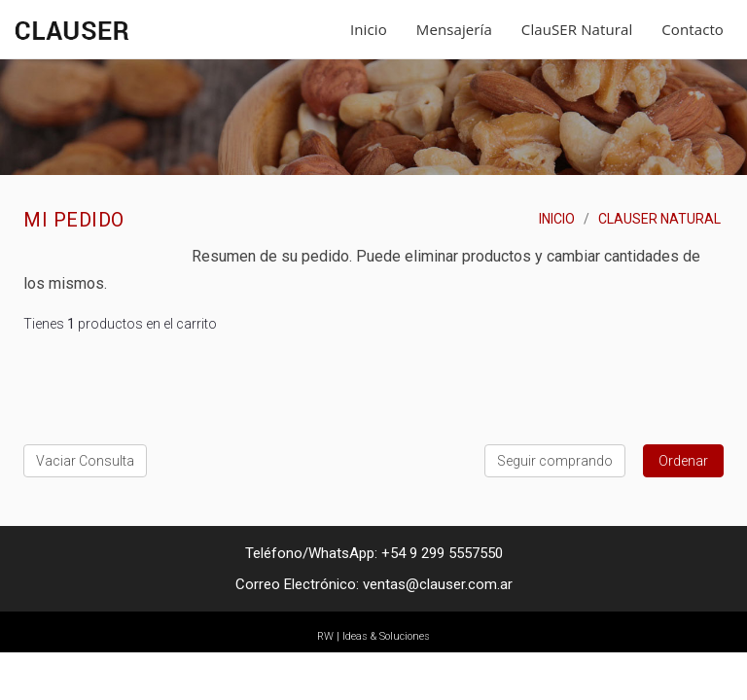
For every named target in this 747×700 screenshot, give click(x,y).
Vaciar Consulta (85, 461)
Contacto (693, 29)
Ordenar (683, 461)
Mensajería (454, 29)
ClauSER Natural (577, 29)
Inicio (369, 29)
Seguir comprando (555, 461)
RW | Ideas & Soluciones (373, 636)
